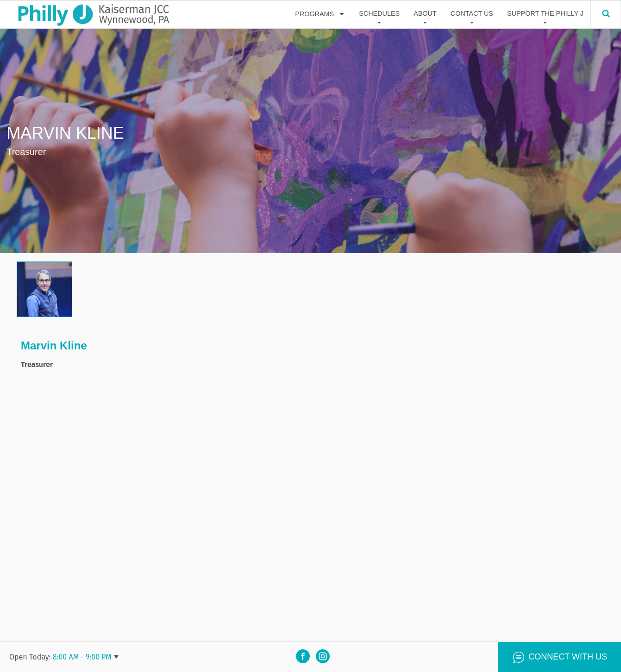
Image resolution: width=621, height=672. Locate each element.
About (425, 13)
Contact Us (472, 13)
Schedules (379, 13)
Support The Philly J (545, 13)
